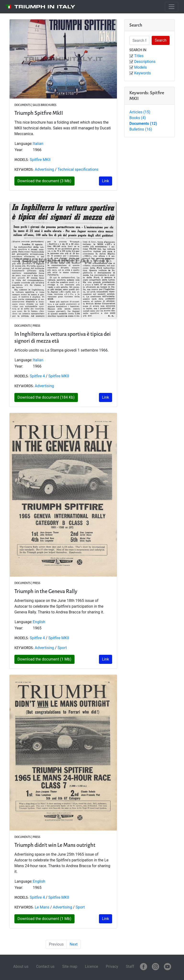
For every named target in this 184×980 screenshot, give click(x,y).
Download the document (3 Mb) (44, 181)
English (39, 622)
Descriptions (145, 62)
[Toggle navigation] (172, 7)
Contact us (45, 966)
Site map (70, 966)
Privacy (112, 966)
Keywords (143, 73)
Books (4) (138, 118)
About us (21, 966)
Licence (91, 966)
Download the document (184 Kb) (46, 397)
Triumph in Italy (45, 7)
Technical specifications (78, 169)
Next (74, 944)
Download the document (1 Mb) (44, 659)
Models (141, 67)
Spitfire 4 (37, 376)
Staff (130, 966)
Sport (62, 648)
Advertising (44, 169)
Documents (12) (143, 124)
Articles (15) (140, 112)
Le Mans (42, 907)
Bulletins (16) (141, 129)
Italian (38, 144)
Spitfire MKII (40, 160)
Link (106, 181)
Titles (139, 56)
